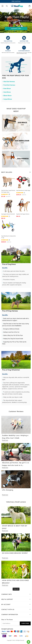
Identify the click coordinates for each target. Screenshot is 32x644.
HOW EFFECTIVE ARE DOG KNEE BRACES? (15, 582)
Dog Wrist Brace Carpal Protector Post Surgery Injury (8, 191)
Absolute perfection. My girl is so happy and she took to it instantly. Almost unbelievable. (16, 464)
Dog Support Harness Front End (8, 214)
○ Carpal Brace (7, 99)
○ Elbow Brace (7, 96)
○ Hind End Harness (8, 82)
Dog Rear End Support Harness (23, 214)
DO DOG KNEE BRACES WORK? (15, 553)
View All (16, 589)
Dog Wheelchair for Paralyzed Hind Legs (8, 237)
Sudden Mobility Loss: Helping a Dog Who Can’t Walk (15, 437)
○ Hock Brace (6, 92)
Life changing (8, 490)
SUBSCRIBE (25, 623)
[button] (15, 31)
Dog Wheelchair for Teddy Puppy (23, 190)
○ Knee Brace (6, 88)
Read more (5, 440)
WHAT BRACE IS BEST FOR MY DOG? (15, 527)
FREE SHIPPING (16, 1)
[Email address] (11, 623)
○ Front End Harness (9, 85)
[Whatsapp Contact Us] (29, 642)
